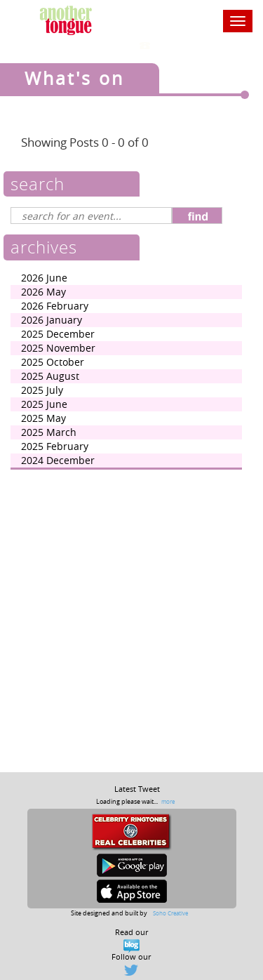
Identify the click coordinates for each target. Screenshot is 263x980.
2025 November (58, 348)
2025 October (53, 362)
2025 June (44, 404)
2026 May (43, 292)
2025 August (50, 376)
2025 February (55, 446)
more (168, 801)
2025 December (58, 334)
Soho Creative (170, 913)
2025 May (43, 418)
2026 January (52, 320)
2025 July (42, 390)
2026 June (44, 278)
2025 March (49, 432)
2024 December (58, 460)
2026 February (55, 306)
